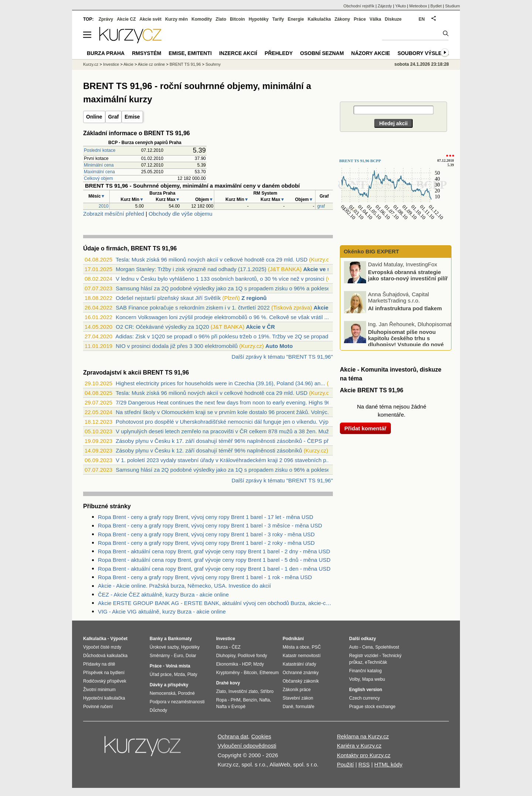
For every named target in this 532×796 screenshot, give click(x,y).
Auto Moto (279, 346)
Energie (296, 19)
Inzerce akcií (238, 53)
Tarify (278, 19)
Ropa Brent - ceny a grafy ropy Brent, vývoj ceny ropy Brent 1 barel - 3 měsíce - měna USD (210, 525)
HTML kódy (388, 764)
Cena (367, 647)
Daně (288, 707)
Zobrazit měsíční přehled (114, 214)
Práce (360, 19)
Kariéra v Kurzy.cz (359, 746)
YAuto (401, 6)
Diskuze (393, 19)
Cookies (261, 736)
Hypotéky (259, 19)
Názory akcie (371, 53)
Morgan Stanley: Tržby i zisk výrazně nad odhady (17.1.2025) (191, 269)
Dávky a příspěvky (169, 685)
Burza (222, 647)
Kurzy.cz (91, 64)
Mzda (179, 674)
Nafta (265, 700)
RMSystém (146, 53)
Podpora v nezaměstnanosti (177, 702)
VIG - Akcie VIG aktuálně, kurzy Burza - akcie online (162, 611)
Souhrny (213, 64)
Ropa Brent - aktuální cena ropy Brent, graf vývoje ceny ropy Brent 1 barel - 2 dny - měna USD (214, 551)
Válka (375, 19)
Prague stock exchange (372, 707)
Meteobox (418, 6)
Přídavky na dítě (99, 664)
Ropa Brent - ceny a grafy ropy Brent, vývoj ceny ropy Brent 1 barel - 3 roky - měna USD (206, 534)
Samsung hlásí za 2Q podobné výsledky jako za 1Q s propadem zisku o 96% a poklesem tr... (230, 288)
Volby (354, 679)
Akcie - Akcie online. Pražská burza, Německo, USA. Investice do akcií (185, 586)
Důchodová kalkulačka (105, 656)
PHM (236, 700)
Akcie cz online (151, 64)
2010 (104, 206)
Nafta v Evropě (231, 707)
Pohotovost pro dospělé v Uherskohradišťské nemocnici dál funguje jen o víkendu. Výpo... (226, 422)
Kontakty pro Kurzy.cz (364, 755)
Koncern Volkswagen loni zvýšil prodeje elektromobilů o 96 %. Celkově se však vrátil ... (222, 317)
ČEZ (236, 647)
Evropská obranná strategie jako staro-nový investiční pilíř (408, 275)
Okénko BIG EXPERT (371, 251)
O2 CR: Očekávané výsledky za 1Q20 (162, 327)
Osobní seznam (322, 53)
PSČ (316, 647)
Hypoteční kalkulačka (104, 698)
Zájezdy (385, 6)
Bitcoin (237, 19)
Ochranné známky (301, 673)
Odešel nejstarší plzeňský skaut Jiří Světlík (168, 298)
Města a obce (296, 647)
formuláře (305, 707)
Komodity (202, 19)
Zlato (221, 19)
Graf (114, 117)
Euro (178, 656)
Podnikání (293, 639)
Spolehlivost (387, 647)
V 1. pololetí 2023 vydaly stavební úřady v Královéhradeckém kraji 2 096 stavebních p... (223, 460)
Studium (453, 6)
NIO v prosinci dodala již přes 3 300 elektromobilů (177, 346)
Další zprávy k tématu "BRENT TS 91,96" (282, 357)
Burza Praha (106, 53)
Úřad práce (161, 674)
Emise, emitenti (190, 53)
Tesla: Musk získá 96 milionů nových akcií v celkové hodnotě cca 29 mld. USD (212, 259)
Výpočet (119, 639)
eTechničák (376, 662)
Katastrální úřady (299, 664)
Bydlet (436, 6)
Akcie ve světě (322, 269)
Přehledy (279, 53)
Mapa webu (374, 679)
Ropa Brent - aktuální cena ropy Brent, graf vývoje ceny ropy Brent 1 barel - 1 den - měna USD (214, 569)
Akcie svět (151, 19)
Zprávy (106, 19)
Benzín (250, 700)
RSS (364, 764)
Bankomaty (180, 639)
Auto (354, 647)
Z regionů (254, 298)
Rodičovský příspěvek (105, 681)
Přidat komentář (365, 428)
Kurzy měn (176, 19)
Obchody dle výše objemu (180, 214)
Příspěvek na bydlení (104, 673)
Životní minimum (99, 690)
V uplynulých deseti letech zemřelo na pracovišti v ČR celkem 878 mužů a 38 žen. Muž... (224, 431)
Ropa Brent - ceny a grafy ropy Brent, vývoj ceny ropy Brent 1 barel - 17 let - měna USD (206, 517)
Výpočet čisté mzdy (102, 647)
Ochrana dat (233, 736)
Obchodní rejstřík (359, 6)
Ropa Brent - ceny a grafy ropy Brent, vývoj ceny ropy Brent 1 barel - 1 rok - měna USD (205, 577)
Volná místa (178, 666)
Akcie (128, 64)
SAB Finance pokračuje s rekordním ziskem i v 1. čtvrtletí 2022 (193, 308)
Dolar (191, 656)
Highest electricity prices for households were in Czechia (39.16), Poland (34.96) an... (220, 383)
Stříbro (267, 691)
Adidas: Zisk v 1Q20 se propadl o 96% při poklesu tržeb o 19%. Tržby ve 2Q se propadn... (226, 336)
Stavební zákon (298, 698)
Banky (156, 639)
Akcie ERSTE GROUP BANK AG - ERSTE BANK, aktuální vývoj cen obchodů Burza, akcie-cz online (215, 603)
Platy (192, 674)
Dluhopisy (226, 656)
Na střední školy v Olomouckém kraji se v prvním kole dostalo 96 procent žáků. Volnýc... (224, 412)
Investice (111, 64)
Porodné (186, 693)
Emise (132, 117)
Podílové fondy (252, 656)
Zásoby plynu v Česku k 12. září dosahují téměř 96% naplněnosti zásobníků (209, 450)
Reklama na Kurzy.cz (363, 736)
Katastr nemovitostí (302, 656)
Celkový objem (98, 178)
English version (366, 690)
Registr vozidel (364, 656)
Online (94, 117)
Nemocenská (163, 693)
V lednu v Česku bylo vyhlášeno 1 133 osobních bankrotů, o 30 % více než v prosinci (220, 279)
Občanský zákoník (301, 681)
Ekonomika (227, 664)
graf (321, 206)
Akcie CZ (126, 19)
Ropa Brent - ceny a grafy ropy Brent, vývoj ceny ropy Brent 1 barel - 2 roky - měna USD (206, 543)
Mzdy (259, 664)
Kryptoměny (228, 673)
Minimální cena (99, 165)
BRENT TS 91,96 (185, 64)
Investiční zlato (243, 691)
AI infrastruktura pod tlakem (405, 308)
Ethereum (269, 673)
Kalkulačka (319, 19)
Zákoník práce (297, 690)
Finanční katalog (365, 671)
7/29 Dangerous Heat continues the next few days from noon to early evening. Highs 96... (225, 402)
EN (422, 19)
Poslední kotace (100, 150)
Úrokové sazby (164, 647)
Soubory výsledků (425, 53)
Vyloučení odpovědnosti (247, 746)
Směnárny (160, 656)
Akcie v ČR (328, 308)
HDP (246, 664)
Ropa (221, 700)
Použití (345, 764)
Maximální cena (99, 172)
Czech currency (364, 698)
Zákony (342, 19)
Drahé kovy (228, 683)
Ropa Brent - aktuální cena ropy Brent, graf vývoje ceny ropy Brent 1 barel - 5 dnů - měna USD (214, 560)
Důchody (158, 710)
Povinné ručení (98, 707)
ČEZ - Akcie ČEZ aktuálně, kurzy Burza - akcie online (163, 595)
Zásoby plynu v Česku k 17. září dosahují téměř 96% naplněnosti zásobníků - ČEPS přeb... (227, 441)
